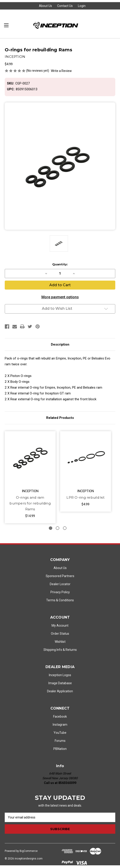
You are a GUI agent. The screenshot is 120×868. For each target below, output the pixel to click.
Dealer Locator (60, 584)
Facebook (60, 716)
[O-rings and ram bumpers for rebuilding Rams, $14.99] (30, 458)
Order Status (60, 634)
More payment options (60, 297)
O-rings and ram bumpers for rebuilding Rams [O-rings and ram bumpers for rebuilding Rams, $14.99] (30, 503)
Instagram (60, 725)
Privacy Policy (60, 592)
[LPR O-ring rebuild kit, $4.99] (86, 458)
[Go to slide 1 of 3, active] (51, 528)
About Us (45, 6)
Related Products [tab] (60, 418)
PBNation (60, 749)
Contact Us (65, 6)
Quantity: (60, 264)
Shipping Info (53, 650)
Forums (60, 741)
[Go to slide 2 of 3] (58, 528)
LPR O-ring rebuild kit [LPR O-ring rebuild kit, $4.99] (85, 497)
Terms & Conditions (60, 600)
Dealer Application (60, 691)
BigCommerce (29, 851)
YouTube (60, 733)
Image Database (60, 683)
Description (60, 344)
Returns (71, 650)
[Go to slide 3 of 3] (65, 528)
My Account (60, 626)
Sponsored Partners (60, 576)
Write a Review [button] (61, 71)
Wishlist (60, 642)
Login (82, 6)
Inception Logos (60, 675)
